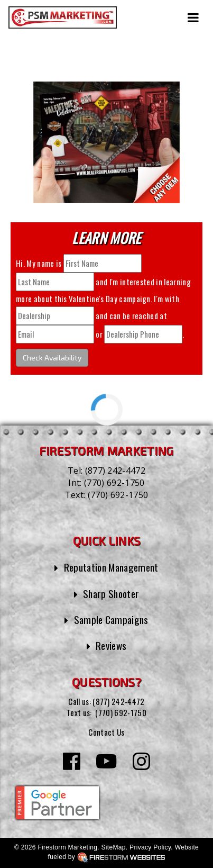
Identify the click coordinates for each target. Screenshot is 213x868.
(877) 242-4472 (115, 471)
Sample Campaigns (111, 620)
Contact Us (106, 732)
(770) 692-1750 (114, 483)
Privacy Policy (150, 847)
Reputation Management (111, 567)
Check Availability (52, 358)
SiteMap (113, 847)
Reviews (111, 645)
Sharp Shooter (111, 594)
